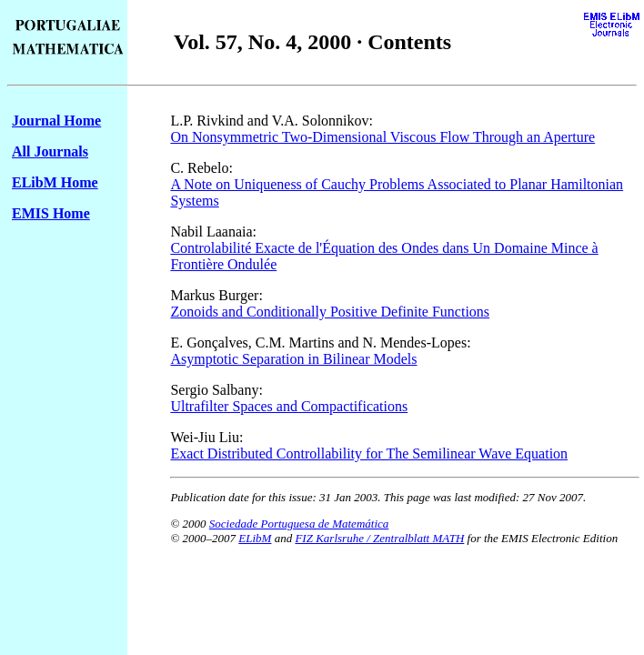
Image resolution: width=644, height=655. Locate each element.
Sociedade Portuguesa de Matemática (299, 524)
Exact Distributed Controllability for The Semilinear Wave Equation (369, 453)
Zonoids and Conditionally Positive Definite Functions (330, 312)
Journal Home (56, 121)
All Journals (50, 151)
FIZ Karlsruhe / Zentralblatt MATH (379, 538)
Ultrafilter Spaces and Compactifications (289, 406)
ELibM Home (55, 182)
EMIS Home (51, 213)
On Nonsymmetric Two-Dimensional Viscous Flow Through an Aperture (382, 137)
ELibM (255, 538)
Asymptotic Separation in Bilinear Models (293, 359)
